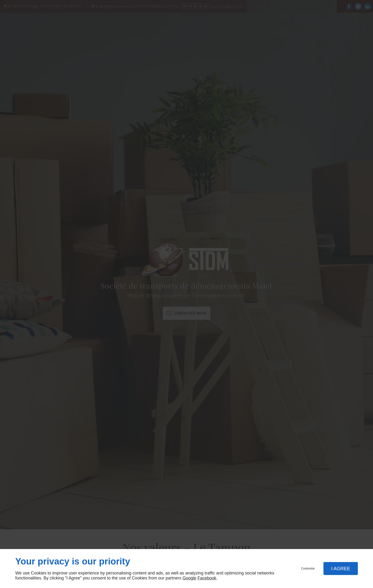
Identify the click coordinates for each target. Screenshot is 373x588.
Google (189, 578)
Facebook (207, 578)
